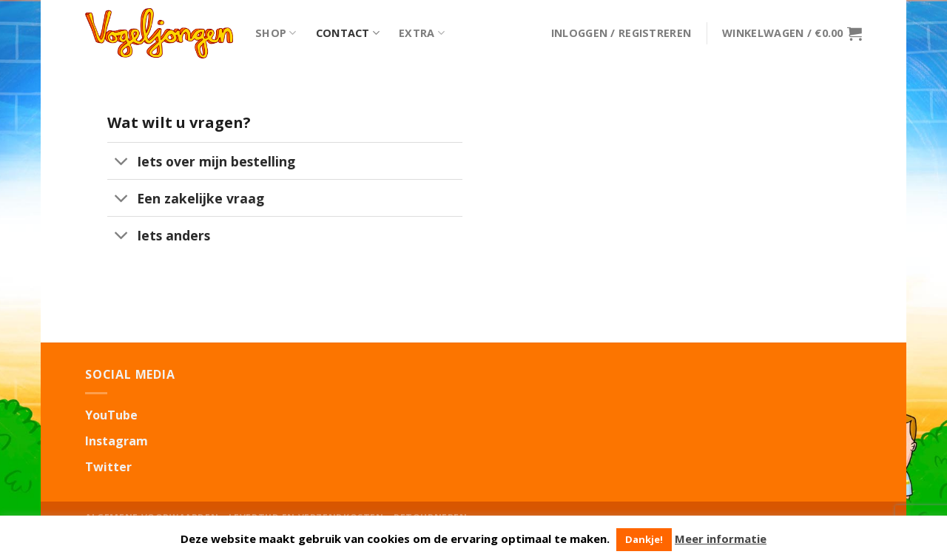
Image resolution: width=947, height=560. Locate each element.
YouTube (111, 415)
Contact (348, 33)
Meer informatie (721, 539)
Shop (276, 33)
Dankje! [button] (644, 539)
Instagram (117, 441)
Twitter (108, 467)
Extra (422, 33)
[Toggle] (122, 162)
